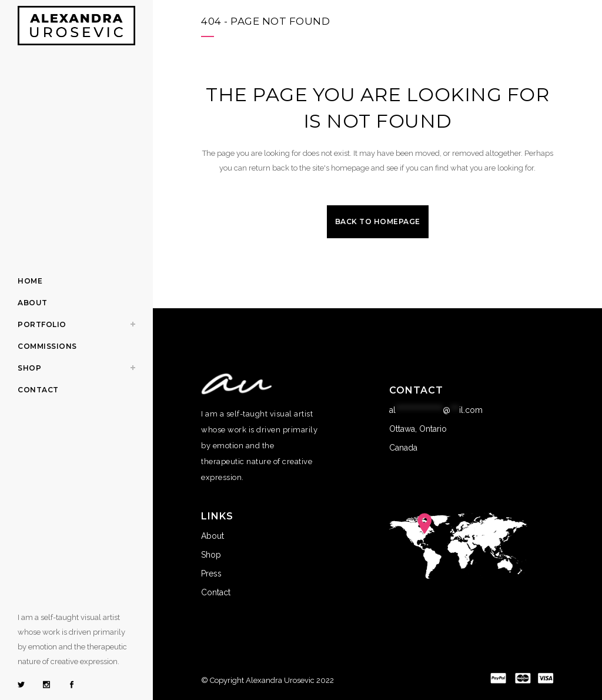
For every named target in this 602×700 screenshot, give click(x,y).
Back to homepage (378, 221)
